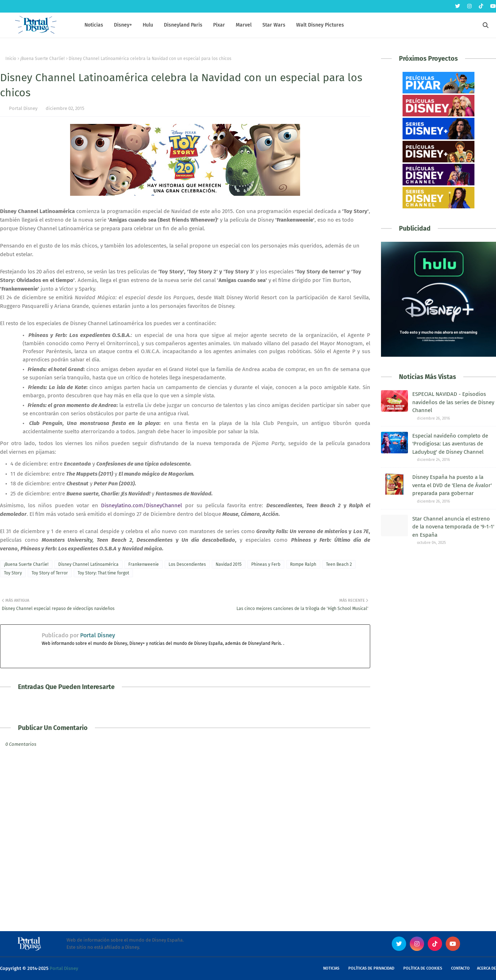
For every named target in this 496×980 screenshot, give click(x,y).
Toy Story (13, 573)
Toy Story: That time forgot (103, 573)
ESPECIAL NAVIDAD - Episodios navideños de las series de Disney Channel (453, 402)
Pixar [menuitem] (219, 25)
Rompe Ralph (303, 564)
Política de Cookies (423, 968)
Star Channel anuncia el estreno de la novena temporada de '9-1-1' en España (453, 527)
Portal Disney (23, 108)
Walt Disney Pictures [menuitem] (320, 25)
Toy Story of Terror (50, 573)
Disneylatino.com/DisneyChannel (141, 505)
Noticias (331, 968)
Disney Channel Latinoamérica (88, 564)
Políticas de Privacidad (371, 968)
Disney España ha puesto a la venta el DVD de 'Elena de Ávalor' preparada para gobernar (452, 485)
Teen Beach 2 (339, 564)
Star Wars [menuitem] (274, 25)
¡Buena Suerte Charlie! (42, 59)
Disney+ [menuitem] (123, 25)
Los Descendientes (187, 564)
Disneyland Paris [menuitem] (183, 25)
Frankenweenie (144, 564)
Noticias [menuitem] (94, 25)
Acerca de (486, 968)
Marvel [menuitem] (244, 25)
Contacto (460, 968)
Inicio (11, 59)
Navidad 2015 (229, 564)
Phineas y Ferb (266, 564)
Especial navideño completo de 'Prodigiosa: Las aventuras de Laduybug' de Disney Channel (450, 444)
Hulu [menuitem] (148, 25)
